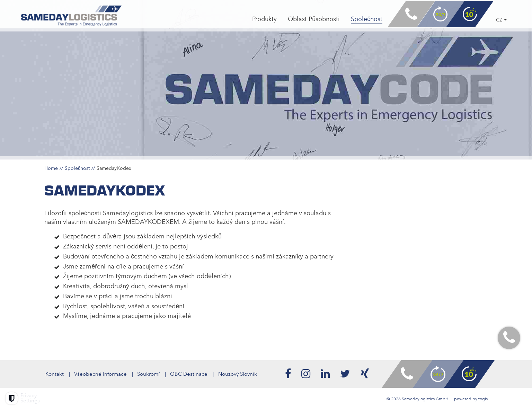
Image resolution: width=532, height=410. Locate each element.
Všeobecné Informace (100, 374)
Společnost (77, 168)
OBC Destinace (190, 374)
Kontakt (54, 374)
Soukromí (149, 374)
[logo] (75, 18)
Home (51, 168)
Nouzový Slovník (239, 374)
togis (483, 399)
